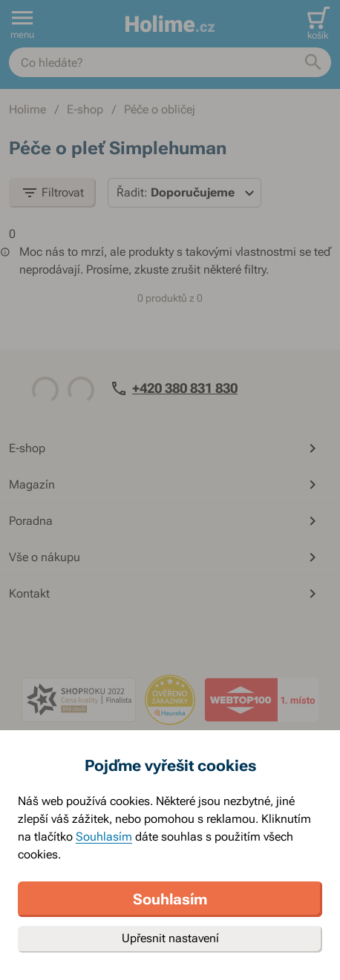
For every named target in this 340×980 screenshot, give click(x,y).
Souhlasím (104, 837)
